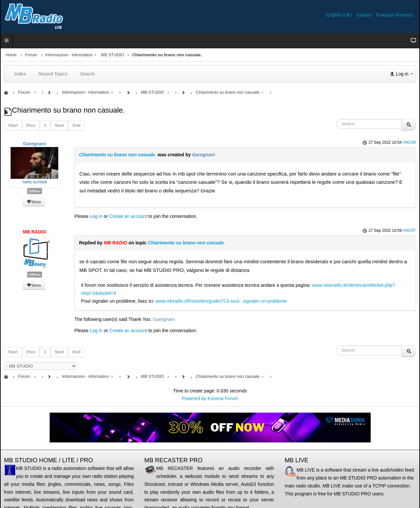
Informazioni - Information (69, 55)
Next (59, 126)
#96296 (409, 142)
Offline (35, 191)
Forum (31, 55)
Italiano (365, 15)
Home (11, 55)
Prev (31, 126)
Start (13, 126)
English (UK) (340, 15)
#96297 (409, 230)
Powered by (194, 398)
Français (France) (395, 15)
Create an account (128, 216)
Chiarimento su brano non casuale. (118, 155)
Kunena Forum (223, 398)
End (76, 126)
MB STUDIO (113, 55)
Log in (96, 216)
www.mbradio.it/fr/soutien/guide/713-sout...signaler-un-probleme (221, 301)
